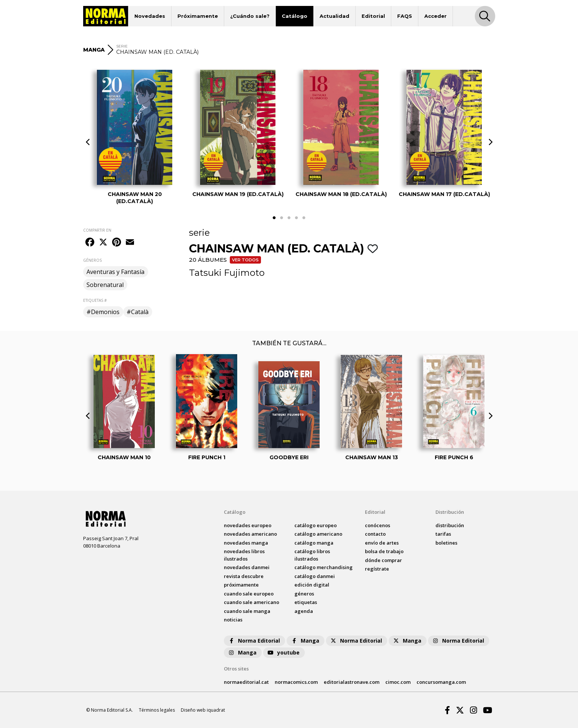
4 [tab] (297, 218)
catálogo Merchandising (324, 567)
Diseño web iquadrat (203, 710)
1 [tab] (274, 218)
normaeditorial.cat (246, 682)
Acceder (435, 16)
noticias (233, 620)
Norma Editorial (254, 641)
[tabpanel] (135, 137)
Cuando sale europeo (249, 594)
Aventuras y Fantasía (115, 272)
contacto (375, 534)
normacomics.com (296, 682)
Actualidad (334, 16)
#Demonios (103, 312)
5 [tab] (304, 218)
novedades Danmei (247, 567)
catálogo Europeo (316, 525)
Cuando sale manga (247, 611)
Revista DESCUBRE (244, 576)
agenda (304, 611)
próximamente (241, 585)
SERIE (122, 46)
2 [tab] (282, 218)
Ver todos (245, 260)
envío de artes (382, 543)
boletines (446, 543)
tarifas (443, 534)
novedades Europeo (248, 525)
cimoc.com (398, 682)
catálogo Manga (314, 543)
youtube (283, 652)
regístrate (377, 569)
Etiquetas (306, 602)
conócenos (378, 525)
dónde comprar (383, 560)
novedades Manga (246, 543)
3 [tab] (289, 218)
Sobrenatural (105, 285)
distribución (450, 525)
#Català (138, 312)
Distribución (450, 512)
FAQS (405, 16)
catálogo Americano (318, 534)
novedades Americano (250, 534)
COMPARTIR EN (97, 230)
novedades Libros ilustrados (244, 555)
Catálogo (295, 16)
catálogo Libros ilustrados (312, 555)
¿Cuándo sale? (250, 16)
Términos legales (157, 710)
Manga (305, 641)
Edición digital (312, 585)
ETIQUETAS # (95, 300)
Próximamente (198, 16)
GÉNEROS (92, 260)
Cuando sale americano (252, 602)
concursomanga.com (441, 682)
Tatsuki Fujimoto (227, 273)
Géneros (304, 594)
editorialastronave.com (352, 682)
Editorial (373, 16)
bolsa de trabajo (384, 551)
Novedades (150, 16)
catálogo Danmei (315, 576)
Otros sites (236, 669)
